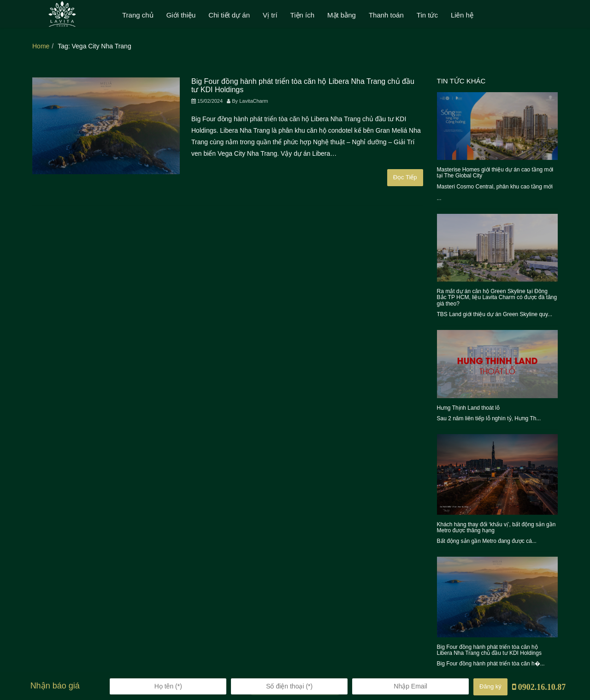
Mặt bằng (342, 15)
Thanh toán (386, 15)
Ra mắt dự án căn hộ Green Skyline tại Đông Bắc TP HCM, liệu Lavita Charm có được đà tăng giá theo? (497, 297)
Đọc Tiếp (405, 177)
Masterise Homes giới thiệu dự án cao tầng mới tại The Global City (495, 173)
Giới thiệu (181, 15)
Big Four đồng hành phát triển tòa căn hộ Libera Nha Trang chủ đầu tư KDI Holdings (489, 650)
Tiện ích (302, 15)
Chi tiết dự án (229, 15)
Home (41, 46)
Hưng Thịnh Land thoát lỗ (469, 408)
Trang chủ (138, 15)
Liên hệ (462, 15)
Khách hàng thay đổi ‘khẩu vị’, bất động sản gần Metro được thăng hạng (496, 527)
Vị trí (270, 15)
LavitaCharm (254, 101)
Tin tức (427, 15)
